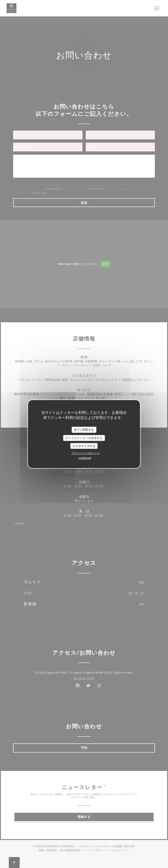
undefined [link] (85, 458)
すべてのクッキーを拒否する (84, 438)
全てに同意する (84, 430)
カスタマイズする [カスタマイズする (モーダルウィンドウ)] (84, 446)
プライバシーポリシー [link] (86, 453)
